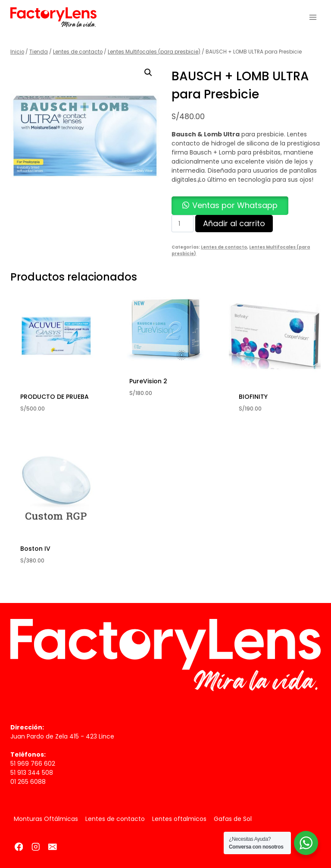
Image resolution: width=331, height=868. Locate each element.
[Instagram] (36, 847)
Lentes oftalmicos (179, 819)
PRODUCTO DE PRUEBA (55, 397)
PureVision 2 (148, 381)
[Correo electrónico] (52, 847)
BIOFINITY (253, 397)
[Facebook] (19, 847)
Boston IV (35, 549)
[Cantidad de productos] (183, 224)
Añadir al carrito (234, 223)
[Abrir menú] (313, 17)
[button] (148, 73)
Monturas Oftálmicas (46, 819)
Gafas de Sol (233, 819)
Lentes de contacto (224, 247)
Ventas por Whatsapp (235, 205)
